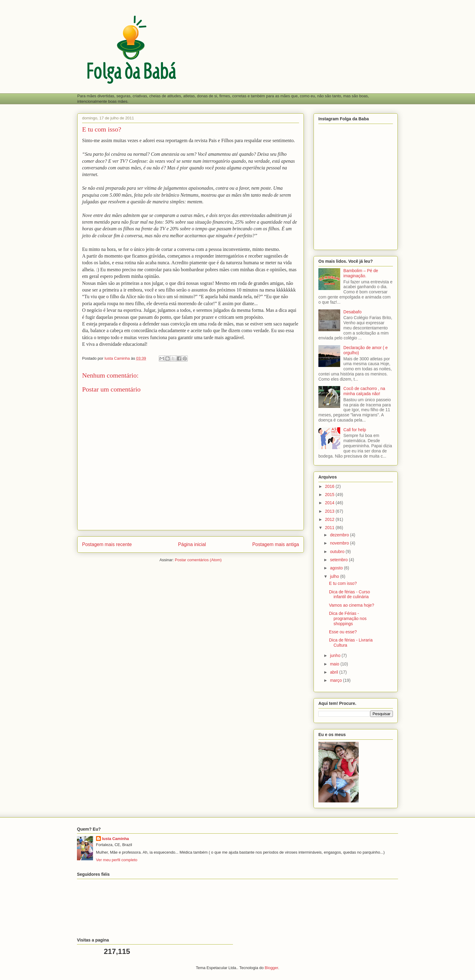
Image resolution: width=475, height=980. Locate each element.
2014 (330, 503)
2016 (330, 486)
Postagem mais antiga (276, 544)
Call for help (355, 430)
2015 (330, 495)
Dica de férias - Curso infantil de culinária (349, 594)
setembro (339, 560)
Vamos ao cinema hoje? (352, 605)
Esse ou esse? (343, 632)
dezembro (340, 535)
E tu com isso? (343, 583)
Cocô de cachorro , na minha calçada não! (364, 391)
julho (335, 576)
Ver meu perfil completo (117, 860)
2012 (330, 519)
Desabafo (353, 312)
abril (334, 672)
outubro (338, 552)
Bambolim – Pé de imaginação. (361, 273)
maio (335, 664)
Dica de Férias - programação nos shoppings (348, 618)
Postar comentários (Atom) (198, 560)
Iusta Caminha (116, 839)
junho (336, 655)
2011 (330, 528)
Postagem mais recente (107, 544)
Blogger (271, 968)
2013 (330, 511)
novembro (340, 543)
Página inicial (192, 544)
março (336, 680)
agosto (337, 568)
